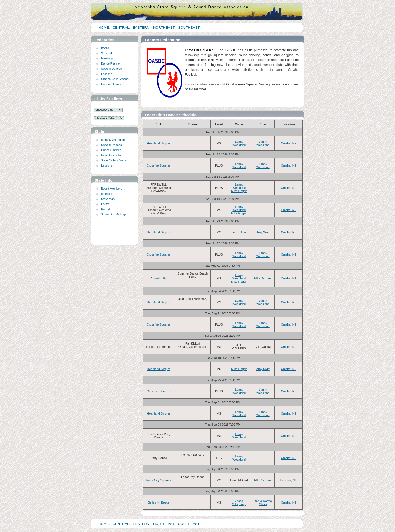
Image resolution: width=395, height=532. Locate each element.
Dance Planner (111, 63)
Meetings (107, 58)
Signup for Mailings (114, 214)
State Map (108, 199)
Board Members (112, 189)
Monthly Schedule (113, 140)
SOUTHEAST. (189, 28)
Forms (105, 204)
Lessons (107, 74)
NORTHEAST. (164, 28)
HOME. (104, 28)
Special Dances (111, 69)
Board (105, 48)
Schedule (107, 53)
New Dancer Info (112, 155)
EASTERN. (142, 28)
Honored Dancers (113, 84)
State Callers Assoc (114, 160)
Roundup (107, 209)
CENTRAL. (121, 28)
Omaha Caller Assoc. (115, 79)
